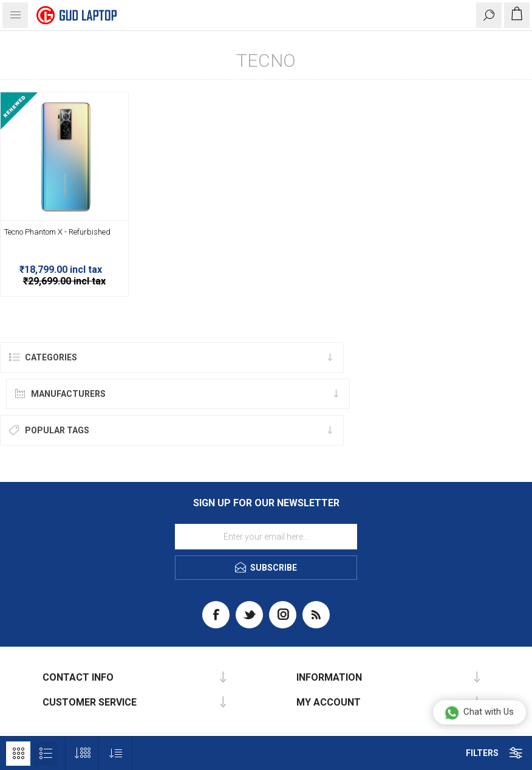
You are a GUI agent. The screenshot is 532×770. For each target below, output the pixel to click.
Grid (18, 754)
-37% (119, 97)
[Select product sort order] (116, 753)
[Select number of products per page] (82, 753)
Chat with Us (479, 712)
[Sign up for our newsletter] (266, 537)
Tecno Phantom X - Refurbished (57, 232)
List (46, 754)
